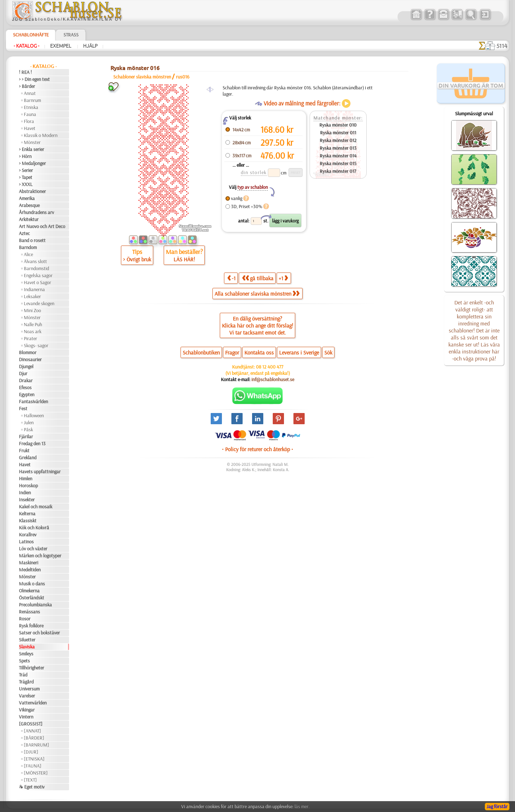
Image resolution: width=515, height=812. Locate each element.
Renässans (29, 612)
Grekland (28, 457)
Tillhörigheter (32, 668)
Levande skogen (39, 303)
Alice (28, 254)
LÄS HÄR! (184, 259)
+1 (283, 278)
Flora (29, 121)
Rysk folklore (31, 626)
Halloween (34, 415)
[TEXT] (30, 780)
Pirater (31, 338)
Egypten (27, 394)
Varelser (27, 696)
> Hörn (25, 156)
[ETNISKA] (34, 759)
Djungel (26, 366)
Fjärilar (26, 436)
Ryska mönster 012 (338, 140)
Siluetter (27, 640)
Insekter (27, 500)
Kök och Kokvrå (34, 528)
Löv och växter (33, 549)
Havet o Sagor (38, 282)
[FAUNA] (33, 766)
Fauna (30, 114)
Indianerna (34, 289)
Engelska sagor (38, 275)
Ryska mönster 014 (338, 156)
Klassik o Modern (41, 135)
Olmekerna (29, 591)
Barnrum (32, 100)
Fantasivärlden (33, 401)
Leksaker (32, 296)
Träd (23, 675)
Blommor (28, 352)
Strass (71, 35)
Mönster (32, 142)
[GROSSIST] (31, 724)
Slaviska (27, 647)
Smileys (26, 654)
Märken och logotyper (40, 556)
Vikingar (27, 710)
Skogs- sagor (36, 345)
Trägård (26, 682)
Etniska (31, 107)
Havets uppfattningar (40, 472)
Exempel (61, 46)
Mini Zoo (32, 310)
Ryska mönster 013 (338, 148)
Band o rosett (32, 240)
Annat (30, 93)
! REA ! (25, 72)
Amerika (27, 198)
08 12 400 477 (270, 367)
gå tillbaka (258, 278)
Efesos (25, 387)
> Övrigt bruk (137, 259)
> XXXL (26, 184)
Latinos (26, 542)
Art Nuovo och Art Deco (42, 226)
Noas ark (33, 331)
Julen (29, 422)
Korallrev (28, 535)
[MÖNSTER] (36, 773)
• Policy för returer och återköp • (257, 449)
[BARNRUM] (36, 745)
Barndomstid (36, 268)
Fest (23, 408)
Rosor (25, 619)
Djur (23, 373)
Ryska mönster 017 (338, 171)
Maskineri (29, 563)
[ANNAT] (32, 731)
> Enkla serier (32, 149)
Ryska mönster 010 (338, 125)
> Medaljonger (32, 163)
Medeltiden (30, 570)
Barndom (28, 247)
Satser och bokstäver (39, 633)
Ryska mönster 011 (338, 132)
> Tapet (26, 177)
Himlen (26, 479)
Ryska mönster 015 (338, 163)
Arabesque (29, 205)
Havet (30, 128)
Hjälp (90, 46)
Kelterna (27, 514)
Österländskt (32, 598)
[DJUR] (31, 752)
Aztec (24, 233)
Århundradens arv (36, 212)
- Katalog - (26, 46)
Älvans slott (35, 261)
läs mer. (302, 806)
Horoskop (28, 486)
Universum (29, 689)
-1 (231, 278)
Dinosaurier (30, 359)
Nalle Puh (33, 324)
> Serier (26, 170)
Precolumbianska (35, 605)
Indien (25, 493)
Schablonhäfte (31, 35)
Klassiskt (28, 521)
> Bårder (27, 86)
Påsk (28, 429)
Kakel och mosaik (36, 507)
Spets (24, 661)
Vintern (26, 717)
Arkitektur (29, 219)
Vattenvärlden (33, 703)
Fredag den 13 (32, 443)
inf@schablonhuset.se (273, 379)
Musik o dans (32, 584)
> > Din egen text (34, 79)
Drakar (26, 380)
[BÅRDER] (34, 738)
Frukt (24, 450)
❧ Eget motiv (32, 787)
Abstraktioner (32, 191)
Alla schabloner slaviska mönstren (257, 294)
